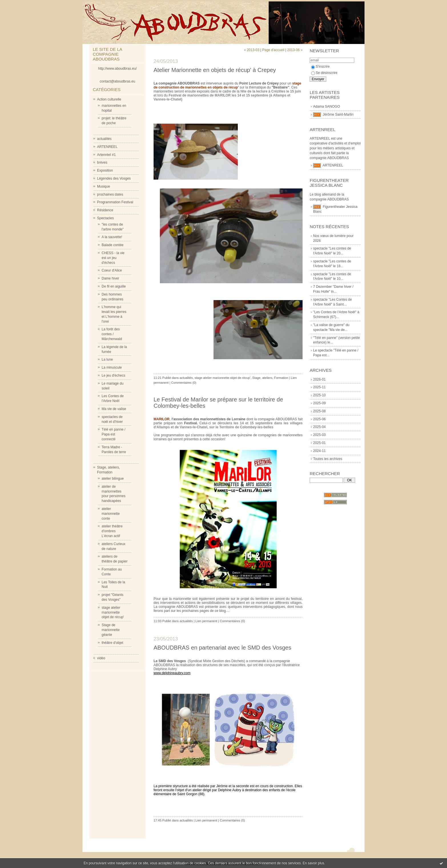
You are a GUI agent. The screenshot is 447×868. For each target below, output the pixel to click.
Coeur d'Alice (112, 270)
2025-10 (319, 395)
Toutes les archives (328, 459)
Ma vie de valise (114, 409)
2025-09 (319, 403)
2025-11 (319, 387)
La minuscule (112, 367)
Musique (103, 186)
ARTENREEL (107, 147)
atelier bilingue (113, 479)
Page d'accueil (273, 50)
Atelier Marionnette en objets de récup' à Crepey (215, 70)
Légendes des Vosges (114, 178)
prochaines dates (110, 194)
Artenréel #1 (106, 155)
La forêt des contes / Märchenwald (112, 334)
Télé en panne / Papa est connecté (113, 434)
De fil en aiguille (114, 286)
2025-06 (319, 419)
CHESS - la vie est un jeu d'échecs (113, 258)
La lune (107, 359)
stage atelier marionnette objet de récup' (113, 612)
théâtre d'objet (112, 643)
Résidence (105, 210)
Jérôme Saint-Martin (338, 114)
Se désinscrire (324, 73)
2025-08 (319, 411)
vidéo (101, 658)
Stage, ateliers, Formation (270, 378)
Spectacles (105, 218)
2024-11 (319, 451)
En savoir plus (313, 863)
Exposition (105, 170)
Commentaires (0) (184, 383)
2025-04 (319, 427)
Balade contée (113, 245)
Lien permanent (206, 621)
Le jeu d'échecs (113, 375)
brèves (102, 162)
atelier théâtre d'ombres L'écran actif (112, 531)
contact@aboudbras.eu (117, 81)
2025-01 (319, 443)
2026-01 (319, 379)
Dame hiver (110, 278)
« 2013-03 (252, 50)
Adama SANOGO (327, 107)
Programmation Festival (115, 202)
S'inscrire (320, 67)
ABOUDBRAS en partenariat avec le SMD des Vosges (222, 648)
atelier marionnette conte (111, 514)
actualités (104, 139)
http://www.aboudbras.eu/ (117, 69)
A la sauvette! (112, 237)
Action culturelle (109, 99)
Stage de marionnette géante (111, 630)
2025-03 (319, 435)
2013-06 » (295, 50)
